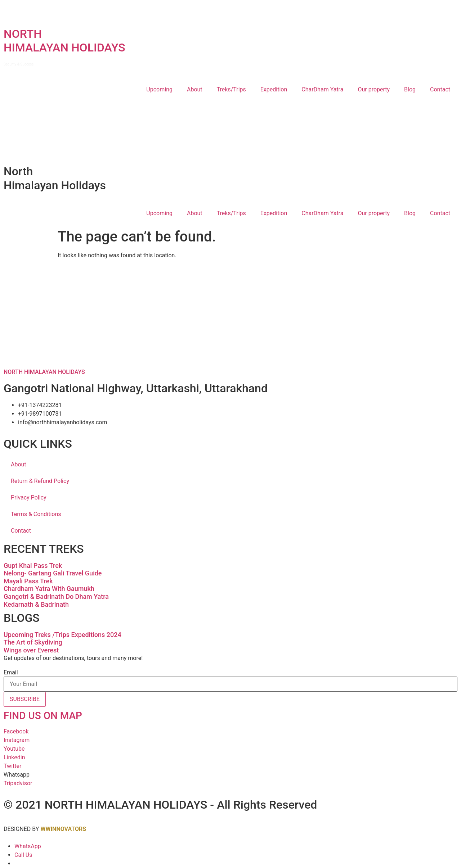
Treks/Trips (231, 89)
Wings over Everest (31, 650)
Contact (440, 89)
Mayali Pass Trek (28, 581)
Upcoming (159, 89)
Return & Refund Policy (40, 481)
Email (11, 673)
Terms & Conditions (36, 514)
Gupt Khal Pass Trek (33, 566)
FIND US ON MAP (43, 716)
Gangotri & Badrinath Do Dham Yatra (56, 596)
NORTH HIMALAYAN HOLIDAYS (44, 372)
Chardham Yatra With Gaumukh (49, 589)
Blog (410, 89)
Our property (374, 89)
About (195, 89)
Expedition (274, 89)
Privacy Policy (29, 498)
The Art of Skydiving (33, 642)
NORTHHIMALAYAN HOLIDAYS (64, 47)
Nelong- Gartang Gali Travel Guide (53, 573)
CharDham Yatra (322, 89)
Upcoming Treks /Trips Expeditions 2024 (62, 635)
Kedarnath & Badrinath (36, 604)
